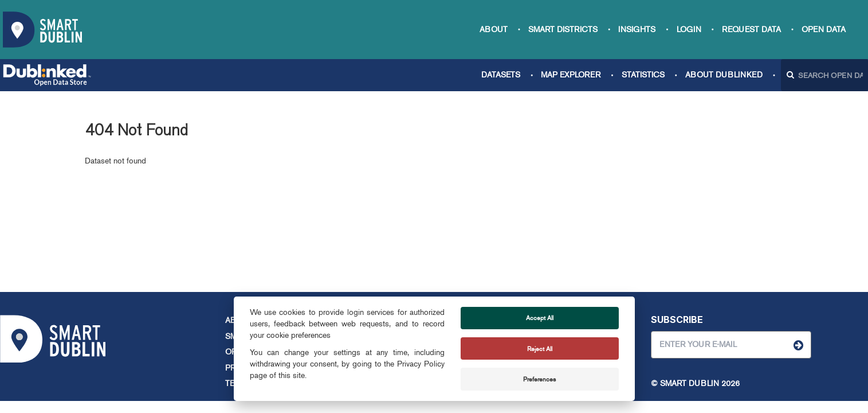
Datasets (501, 75)
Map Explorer (571, 75)
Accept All (540, 318)
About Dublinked (724, 75)
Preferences (539, 379)
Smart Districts (563, 30)
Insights (637, 30)
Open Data (824, 30)
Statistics (643, 75)
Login (689, 30)
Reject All (540, 349)
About (494, 30)
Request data (751, 30)
